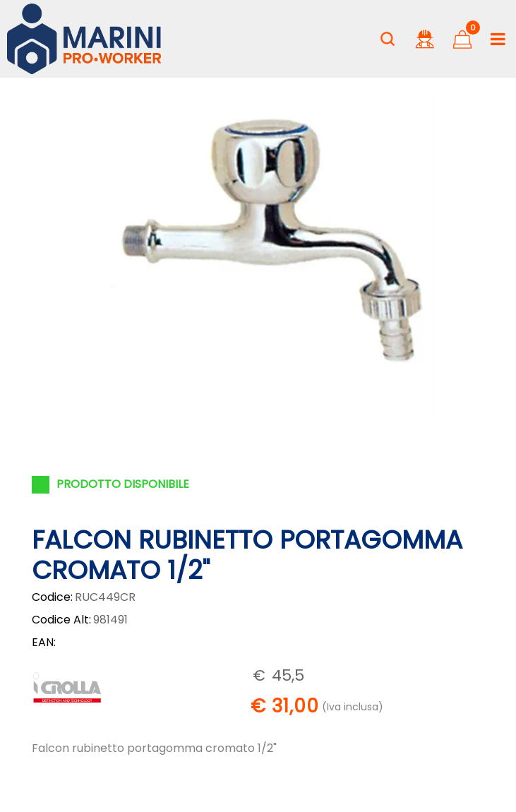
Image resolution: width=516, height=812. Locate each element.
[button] (388, 39)
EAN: (44, 642)
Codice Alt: (61, 620)
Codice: (52, 597)
